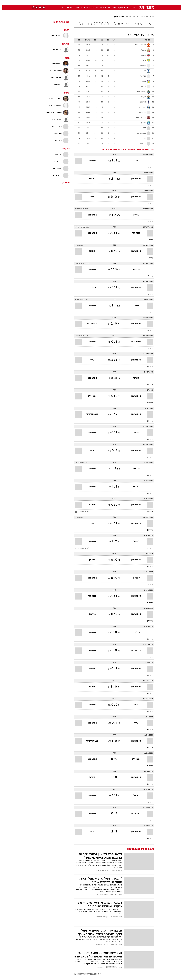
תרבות (118, 2)
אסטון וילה (90, 396)
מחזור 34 (148, 748)
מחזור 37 (148, 820)
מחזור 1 (148, 168)
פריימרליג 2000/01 (134, 17)
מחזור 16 (148, 439)
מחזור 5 (148, 240)
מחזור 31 (148, 694)
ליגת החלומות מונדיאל (80, 8)
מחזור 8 (148, 294)
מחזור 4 (148, 222)
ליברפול (90, 197)
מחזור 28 (148, 639)
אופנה (62, 2)
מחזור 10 (148, 331)
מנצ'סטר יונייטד (134, 342)
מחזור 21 (148, 530)
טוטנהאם (90, 505)
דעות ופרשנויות (103, 8)
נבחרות (113, 8)
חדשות (135, 2)
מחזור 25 (148, 603)
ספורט (127, 2)
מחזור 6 (148, 258)
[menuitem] (134, 3)
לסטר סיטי (134, 233)
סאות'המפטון (117, 17)
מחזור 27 (148, 621)
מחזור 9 (148, 312)
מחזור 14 (148, 403)
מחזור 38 (148, 839)
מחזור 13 (148, 385)
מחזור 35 (148, 766)
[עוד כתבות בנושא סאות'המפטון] (112, 974)
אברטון (134, 306)
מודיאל (149, 17)
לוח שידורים (122, 8)
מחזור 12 (148, 367)
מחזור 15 (148, 421)
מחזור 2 (148, 186)
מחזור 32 (148, 712)
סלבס (110, 2)
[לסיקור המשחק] (80, 512)
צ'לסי (90, 360)
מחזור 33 (148, 730)
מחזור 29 (148, 657)
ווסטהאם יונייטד (90, 414)
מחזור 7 (148, 276)
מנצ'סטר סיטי (90, 324)
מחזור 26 (148, 802)
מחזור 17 (148, 457)
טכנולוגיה (71, 2)
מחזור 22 (148, 549)
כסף (103, 2)
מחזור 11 (148, 349)
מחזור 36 (148, 784)
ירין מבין (93, 8)
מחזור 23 (148, 567)
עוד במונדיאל (64, 8)
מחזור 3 (148, 204)
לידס (90, 451)
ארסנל (134, 432)
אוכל (97, 2)
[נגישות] (3, 3)
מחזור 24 (148, 585)
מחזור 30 (148, 675)
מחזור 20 (148, 512)
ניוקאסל (90, 251)
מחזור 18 (148, 476)
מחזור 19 (148, 494)
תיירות (80, 2)
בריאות (89, 2)
